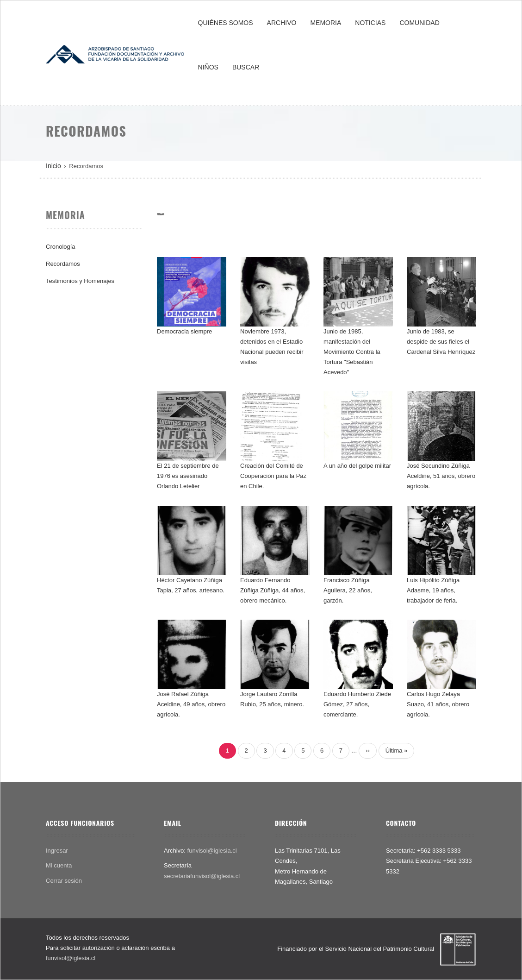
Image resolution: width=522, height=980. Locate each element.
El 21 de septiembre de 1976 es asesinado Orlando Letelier (188, 476)
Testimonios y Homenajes (80, 281)
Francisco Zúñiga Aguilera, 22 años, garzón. (348, 590)
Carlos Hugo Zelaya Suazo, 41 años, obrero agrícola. (438, 704)
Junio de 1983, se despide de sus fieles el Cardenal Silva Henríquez (441, 342)
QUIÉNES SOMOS (226, 23)
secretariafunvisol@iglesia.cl (202, 876)
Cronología (61, 247)
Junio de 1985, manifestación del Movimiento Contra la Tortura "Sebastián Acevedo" (352, 352)
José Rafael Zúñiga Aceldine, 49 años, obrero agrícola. (191, 704)
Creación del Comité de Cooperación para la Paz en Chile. (273, 476)
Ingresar (57, 851)
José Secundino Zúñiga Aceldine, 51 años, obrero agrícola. (441, 476)
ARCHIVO (282, 23)
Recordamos (63, 264)
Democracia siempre (184, 331)
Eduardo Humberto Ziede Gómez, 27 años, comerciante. (357, 704)
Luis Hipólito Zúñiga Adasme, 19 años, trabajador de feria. (433, 590)
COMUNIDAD (419, 23)
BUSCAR (246, 67)
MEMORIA (326, 23)
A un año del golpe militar (357, 466)
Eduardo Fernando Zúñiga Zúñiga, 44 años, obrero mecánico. (273, 590)
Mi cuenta (59, 865)
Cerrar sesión (64, 881)
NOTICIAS (370, 23)
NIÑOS (208, 67)
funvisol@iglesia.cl (212, 851)
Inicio (53, 166)
